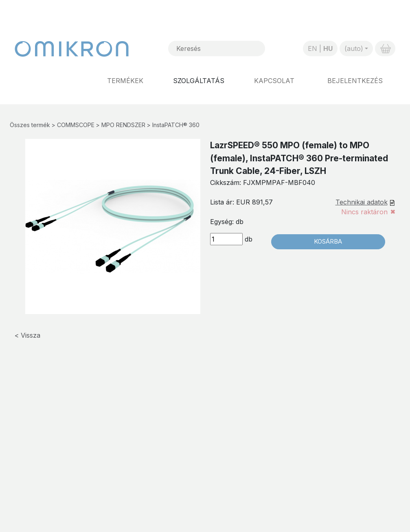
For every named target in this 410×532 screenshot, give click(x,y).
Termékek (125, 81)
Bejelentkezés (355, 81)
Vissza (31, 335)
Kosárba (328, 241)
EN (312, 48)
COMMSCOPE (76, 125)
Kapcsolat (274, 81)
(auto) (354, 48)
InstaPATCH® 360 (176, 125)
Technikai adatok (362, 202)
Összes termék (30, 125)
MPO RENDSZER (123, 125)
